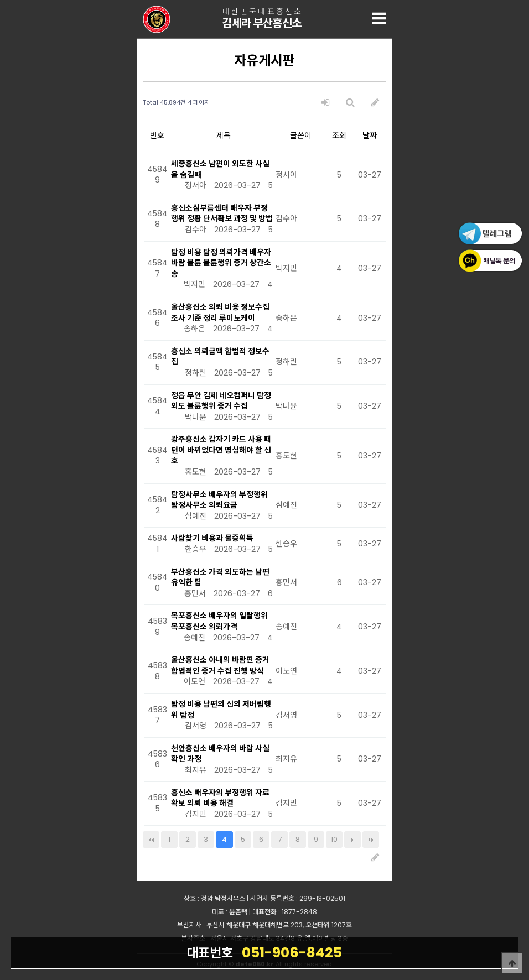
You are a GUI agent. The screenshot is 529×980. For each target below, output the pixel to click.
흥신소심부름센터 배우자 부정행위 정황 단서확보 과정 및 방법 (222, 213)
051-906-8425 (264, 952)
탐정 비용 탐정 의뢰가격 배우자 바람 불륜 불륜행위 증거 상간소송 (221, 263)
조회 (339, 135)
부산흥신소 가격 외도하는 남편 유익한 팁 (220, 577)
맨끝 (371, 840)
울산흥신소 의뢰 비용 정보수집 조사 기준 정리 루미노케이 (220, 312)
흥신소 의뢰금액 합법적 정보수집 (220, 357)
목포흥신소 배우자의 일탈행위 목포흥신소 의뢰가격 (219, 621)
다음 (352, 840)
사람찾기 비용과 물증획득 (212, 538)
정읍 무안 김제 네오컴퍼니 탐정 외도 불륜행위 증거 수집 (221, 401)
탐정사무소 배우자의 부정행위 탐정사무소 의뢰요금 (219, 500)
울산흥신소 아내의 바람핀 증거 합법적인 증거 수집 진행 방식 (220, 665)
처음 (151, 840)
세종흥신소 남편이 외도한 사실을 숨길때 (220, 169)
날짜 (370, 135)
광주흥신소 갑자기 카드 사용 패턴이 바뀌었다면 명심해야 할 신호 (221, 450)
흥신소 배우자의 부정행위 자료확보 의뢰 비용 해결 (220, 798)
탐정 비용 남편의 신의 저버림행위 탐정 (221, 710)
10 (334, 839)
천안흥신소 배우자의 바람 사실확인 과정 (220, 754)
